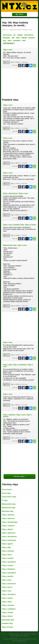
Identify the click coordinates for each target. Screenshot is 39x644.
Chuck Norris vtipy (9, 497)
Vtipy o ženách (8, 613)
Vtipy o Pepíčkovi (9, 569)
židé (13, 38)
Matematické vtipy (9, 504)
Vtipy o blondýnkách (10, 522)
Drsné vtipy (6, 493)
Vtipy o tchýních (8, 605)
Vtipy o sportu (7, 598)
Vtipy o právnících (9, 584)
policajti (24, 38)
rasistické (31, 38)
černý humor (7, 35)
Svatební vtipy (19, 225)
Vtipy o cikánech (8, 526)
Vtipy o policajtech (9, 573)
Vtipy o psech (7, 587)
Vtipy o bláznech (8, 518)
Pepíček (20, 35)
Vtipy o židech (7, 616)
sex (14, 35)
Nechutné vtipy (8, 511)
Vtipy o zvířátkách (9, 609)
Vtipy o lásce (7, 555)
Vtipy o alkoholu (9, 415)
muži (24, 40)
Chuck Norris (29, 35)
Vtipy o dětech (7, 529)
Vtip (12, 62)
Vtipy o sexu (8, 50)
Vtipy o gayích (7, 544)
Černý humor (7, 490)
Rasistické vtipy (8, 620)
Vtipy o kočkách (8, 551)
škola (18, 38)
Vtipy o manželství (20, 365)
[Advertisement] (19, 82)
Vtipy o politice (8, 576)
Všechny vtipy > (19, 476)
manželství (17, 40)
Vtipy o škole (7, 602)
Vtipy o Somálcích (9, 594)
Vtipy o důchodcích (10, 193)
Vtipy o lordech (8, 558)
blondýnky (6, 38)
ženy (4, 40)
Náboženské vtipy (10, 245)
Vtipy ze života (30, 225)
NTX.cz (4, 634)
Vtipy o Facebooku (9, 540)
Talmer (7, 639)
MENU (19, 14)
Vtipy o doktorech (9, 533)
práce (10, 40)
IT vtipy (5, 500)
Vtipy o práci (7, 580)
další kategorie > (9, 43)
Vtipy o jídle (8, 365)
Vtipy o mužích (8, 566)
